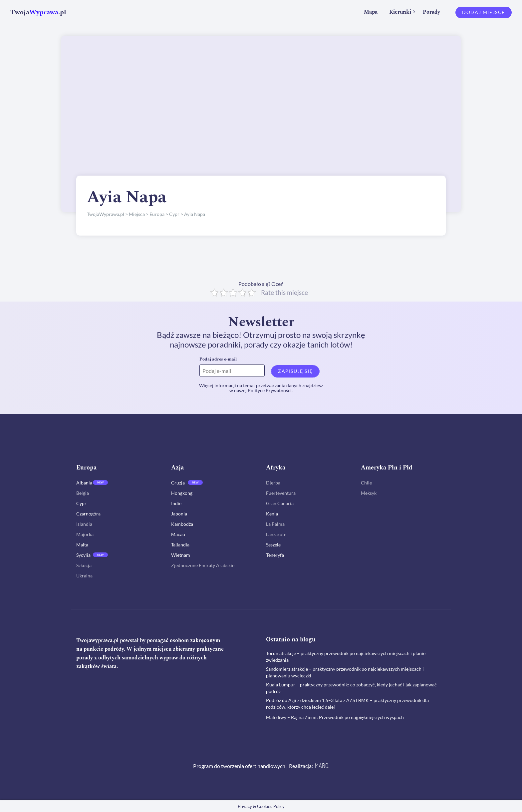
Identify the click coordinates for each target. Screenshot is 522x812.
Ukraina (84, 576)
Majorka (85, 534)
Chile (366, 483)
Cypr (81, 503)
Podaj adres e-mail (218, 359)
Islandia (84, 524)
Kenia (272, 514)
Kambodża (182, 524)
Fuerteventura (281, 493)
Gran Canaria (280, 503)
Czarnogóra (88, 514)
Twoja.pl (38, 12)
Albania (84, 483)
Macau (178, 534)
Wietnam (181, 555)
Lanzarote (276, 534)
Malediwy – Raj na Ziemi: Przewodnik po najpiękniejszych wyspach (335, 717)
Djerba (273, 483)
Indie (176, 503)
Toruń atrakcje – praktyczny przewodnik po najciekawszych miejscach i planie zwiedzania (346, 656)
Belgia (83, 493)
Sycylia (83, 555)
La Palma (275, 524)
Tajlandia (180, 545)
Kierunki (400, 12)
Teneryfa (275, 555)
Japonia (179, 514)
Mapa (371, 12)
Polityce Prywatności (270, 390)
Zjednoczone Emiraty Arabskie (203, 565)
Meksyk (369, 493)
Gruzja (178, 483)
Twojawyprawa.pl (97, 640)
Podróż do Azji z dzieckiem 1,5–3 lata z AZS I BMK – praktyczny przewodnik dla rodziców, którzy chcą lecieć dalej (347, 703)
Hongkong (182, 493)
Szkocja (84, 565)
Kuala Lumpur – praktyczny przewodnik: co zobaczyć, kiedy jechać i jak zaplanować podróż (351, 688)
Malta (82, 545)
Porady (431, 12)
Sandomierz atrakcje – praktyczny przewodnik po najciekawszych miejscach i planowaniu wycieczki (345, 672)
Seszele (273, 545)
